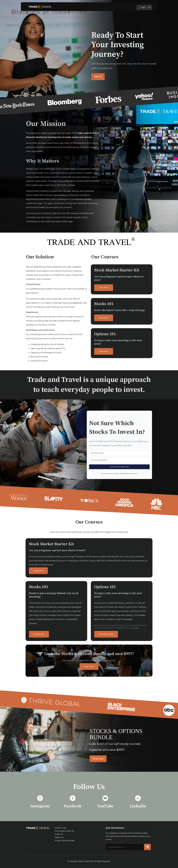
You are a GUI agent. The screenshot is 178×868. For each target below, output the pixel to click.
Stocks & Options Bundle (65, 841)
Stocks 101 (59, 834)
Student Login (60, 828)
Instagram (40, 806)
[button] (150, 7)
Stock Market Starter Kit (64, 831)
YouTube (105, 806)
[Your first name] (119, 453)
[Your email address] (119, 460)
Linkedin (138, 806)
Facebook (73, 806)
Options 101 (59, 837)
